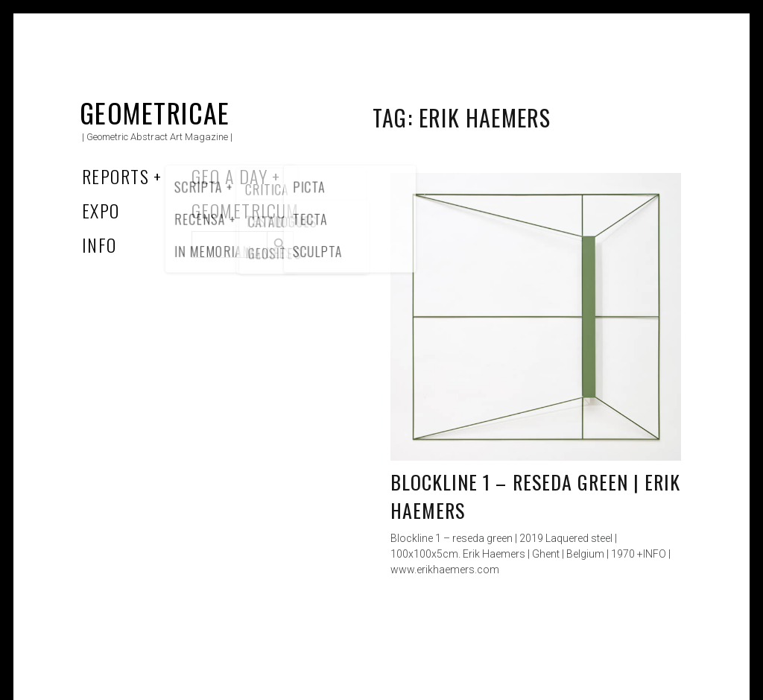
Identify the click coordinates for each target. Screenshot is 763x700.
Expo (101, 210)
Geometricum (246, 210)
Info (99, 245)
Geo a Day (229, 176)
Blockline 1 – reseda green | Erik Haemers (535, 496)
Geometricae (155, 112)
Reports (115, 176)
